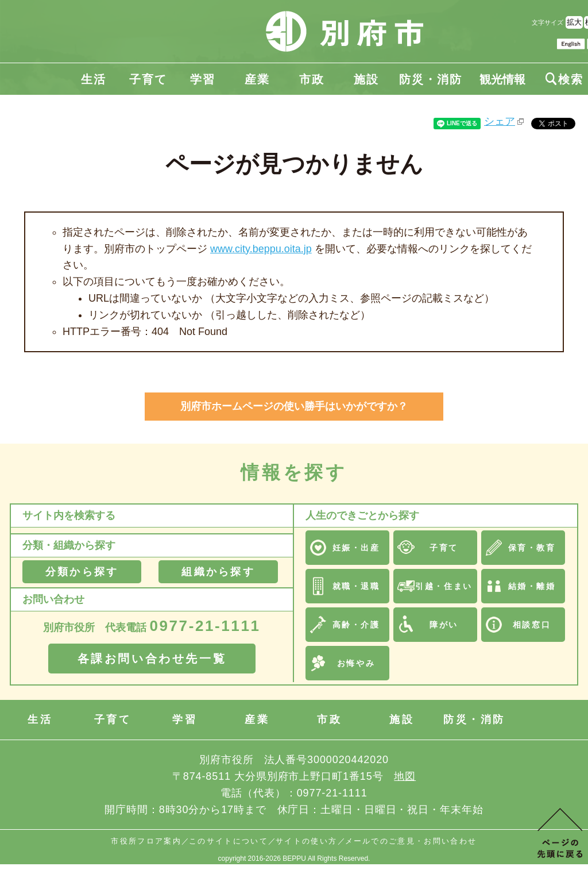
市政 (312, 79)
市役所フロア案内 (146, 841)
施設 (366, 79)
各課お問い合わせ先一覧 (152, 659)
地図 (405, 776)
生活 (94, 79)
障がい (444, 625)
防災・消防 (431, 79)
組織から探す (218, 572)
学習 (203, 79)
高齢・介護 (356, 625)
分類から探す (82, 572)
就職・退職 (356, 586)
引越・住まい (444, 586)
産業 (257, 79)
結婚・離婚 (532, 586)
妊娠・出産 (356, 548)
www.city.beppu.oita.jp (261, 249)
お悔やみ (356, 663)
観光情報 (502, 79)
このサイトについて (229, 841)
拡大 (574, 22)
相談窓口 (532, 625)
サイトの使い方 (306, 841)
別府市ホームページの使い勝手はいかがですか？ (294, 406)
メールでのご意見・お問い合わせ (411, 841)
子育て (148, 79)
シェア (500, 121)
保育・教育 (532, 548)
